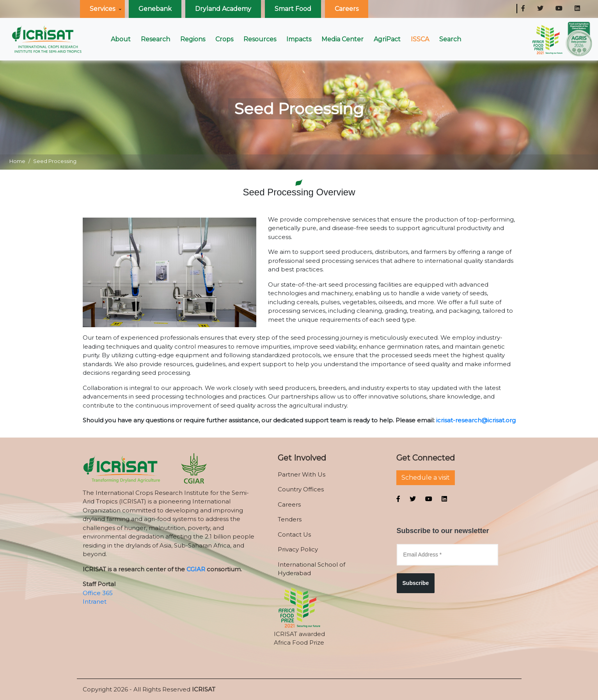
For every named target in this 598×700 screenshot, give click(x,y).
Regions (193, 39)
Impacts (299, 39)
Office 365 (98, 593)
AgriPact (387, 39)
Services (102, 9)
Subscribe (416, 583)
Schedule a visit (426, 478)
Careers (347, 9)
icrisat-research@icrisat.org (476, 420)
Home (17, 161)
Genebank (155, 9)
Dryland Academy (223, 9)
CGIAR (196, 569)
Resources (260, 39)
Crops (224, 39)
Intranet (95, 602)
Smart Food (293, 9)
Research (155, 39)
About (121, 39)
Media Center (342, 39)
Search (450, 39)
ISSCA (420, 39)
